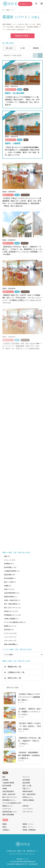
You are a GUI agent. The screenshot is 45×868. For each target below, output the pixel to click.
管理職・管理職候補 (29, 830)
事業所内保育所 (9, 597)
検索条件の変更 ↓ (22, 36)
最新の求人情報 (12, 688)
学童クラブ (8, 589)
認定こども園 (8, 582)
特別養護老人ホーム (11, 615)
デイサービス (8, 633)
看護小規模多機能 (10, 644)
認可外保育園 (8, 578)
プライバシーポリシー (17, 854)
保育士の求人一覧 (14, 678)
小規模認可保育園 (10, 571)
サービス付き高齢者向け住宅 (13, 622)
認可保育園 (8, 567)
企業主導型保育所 (10, 593)
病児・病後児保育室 (11, 604)
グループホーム (9, 641)
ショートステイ (9, 637)
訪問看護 (7, 564)
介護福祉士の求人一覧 (16, 672)
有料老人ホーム (9, 611)
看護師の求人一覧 (14, 667)
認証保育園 (8, 575)
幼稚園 (6, 586)
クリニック (8, 560)
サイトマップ (30, 854)
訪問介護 (7, 630)
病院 (6, 556)
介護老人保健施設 (10, 619)
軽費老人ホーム (9, 626)
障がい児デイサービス (11, 608)
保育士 (5, 827)
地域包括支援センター (10, 812)
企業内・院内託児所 (11, 600)
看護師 (5, 824)
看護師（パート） (28, 824)
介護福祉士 (6, 830)
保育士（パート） (28, 827)
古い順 (22, 48)
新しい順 (9, 48)
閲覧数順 (36, 48)
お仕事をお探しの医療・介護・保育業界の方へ (22, 851)
